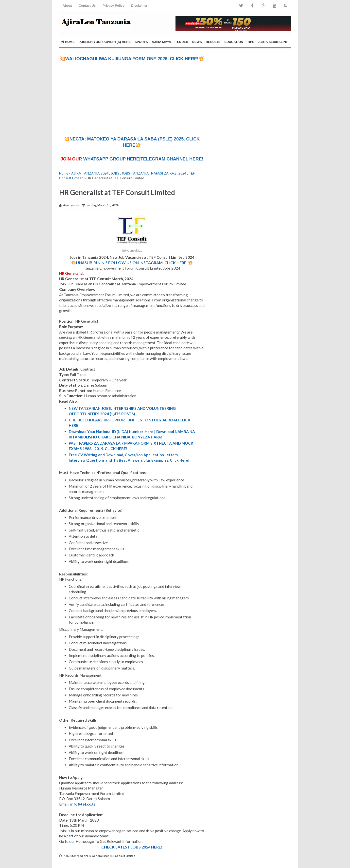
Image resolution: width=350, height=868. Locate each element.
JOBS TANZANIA (135, 173)
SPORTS (141, 42)
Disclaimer (139, 6)
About (67, 6)
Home (68, 42)
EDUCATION (234, 42)
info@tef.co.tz (83, 804)
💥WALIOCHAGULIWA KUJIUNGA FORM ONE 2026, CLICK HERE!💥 (132, 59)
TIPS (251, 42)
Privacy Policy (113, 6)
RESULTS (213, 42)
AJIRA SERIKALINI (273, 42)
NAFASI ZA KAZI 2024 (169, 173)
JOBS (115, 173)
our (72, 841)
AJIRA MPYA (162, 42)
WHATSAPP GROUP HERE (111, 159)
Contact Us (87, 6)
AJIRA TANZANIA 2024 (90, 173)
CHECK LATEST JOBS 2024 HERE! (132, 847)
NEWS (197, 42)
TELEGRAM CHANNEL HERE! (172, 159)
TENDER (182, 42)
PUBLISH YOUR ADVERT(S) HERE (105, 42)
